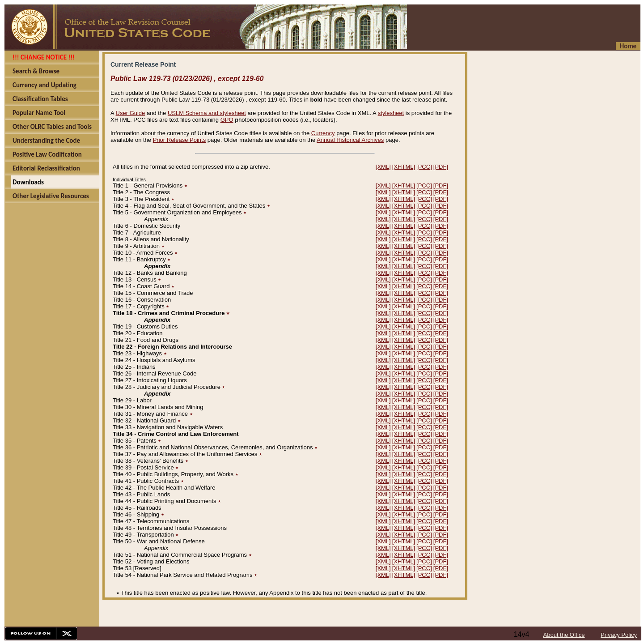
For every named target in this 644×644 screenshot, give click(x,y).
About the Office (564, 635)
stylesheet (391, 113)
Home (628, 46)
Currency (323, 133)
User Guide (131, 113)
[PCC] (424, 167)
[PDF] (441, 167)
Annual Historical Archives (350, 140)
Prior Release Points (180, 140)
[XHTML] (404, 167)
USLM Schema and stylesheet (207, 113)
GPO (227, 120)
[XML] (383, 167)
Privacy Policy (619, 635)
